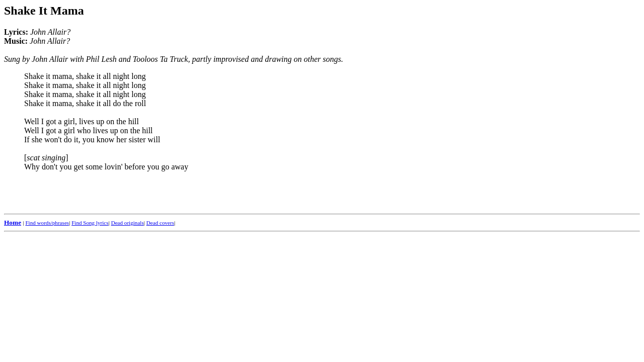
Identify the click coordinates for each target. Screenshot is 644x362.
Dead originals (128, 223)
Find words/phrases (47, 223)
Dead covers (160, 223)
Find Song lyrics (90, 223)
